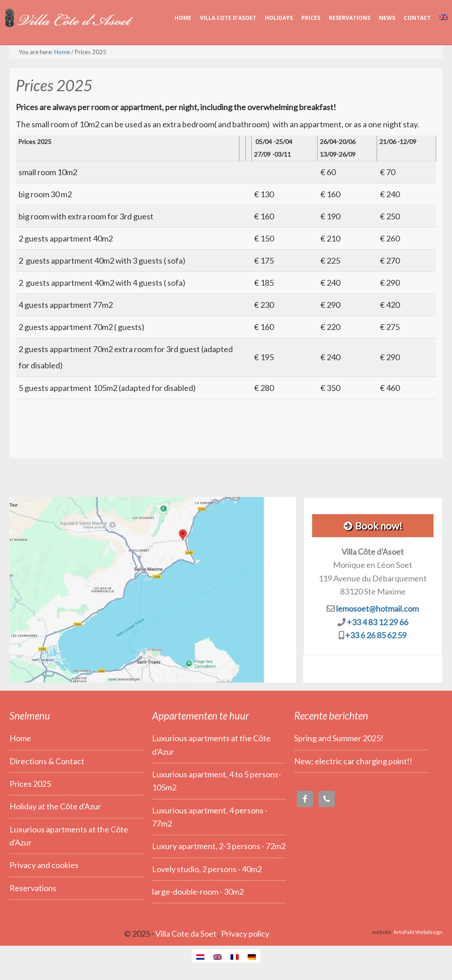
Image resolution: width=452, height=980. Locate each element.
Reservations (33, 888)
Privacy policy (245, 934)
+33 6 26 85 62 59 (376, 635)
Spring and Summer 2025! (339, 738)
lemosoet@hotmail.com (377, 608)
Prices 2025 (30, 784)
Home (20, 738)
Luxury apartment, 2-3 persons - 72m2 (219, 846)
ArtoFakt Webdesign (418, 932)
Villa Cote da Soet (186, 934)
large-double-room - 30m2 (198, 892)
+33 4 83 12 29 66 (378, 622)
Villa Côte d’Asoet (68, 18)
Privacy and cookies (44, 865)
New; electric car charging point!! (353, 761)
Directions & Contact (47, 761)
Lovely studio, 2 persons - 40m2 (207, 869)
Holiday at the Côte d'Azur (55, 806)
